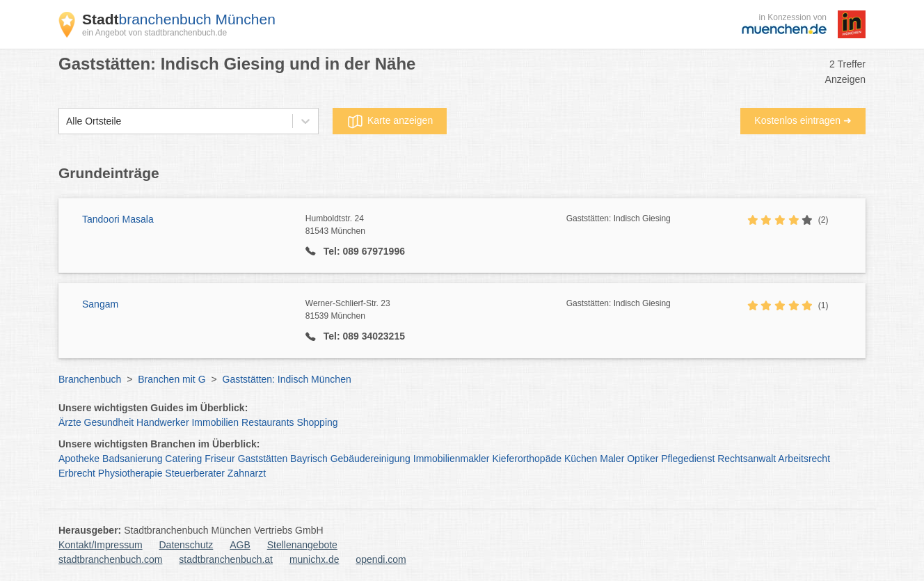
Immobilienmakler (452, 459)
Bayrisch (309, 459)
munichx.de (314, 559)
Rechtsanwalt (747, 459)
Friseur (220, 459)
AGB (240, 545)
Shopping (317, 422)
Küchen (581, 459)
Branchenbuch (90, 379)
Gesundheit (109, 422)
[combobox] (66, 121)
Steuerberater (195, 473)
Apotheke (79, 459)
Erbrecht (77, 473)
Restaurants (268, 422)
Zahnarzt (247, 473)
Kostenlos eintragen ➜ (803, 120)
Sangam (100, 304)
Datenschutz (186, 545)
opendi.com (381, 559)
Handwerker (162, 422)
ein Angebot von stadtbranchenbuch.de (154, 33)
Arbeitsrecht (804, 459)
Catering (183, 459)
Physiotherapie (130, 473)
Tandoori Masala (118, 219)
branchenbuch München (179, 19)
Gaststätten (263, 459)
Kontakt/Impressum (101, 545)
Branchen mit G (172, 379)
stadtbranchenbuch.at (226, 559)
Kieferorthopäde (527, 459)
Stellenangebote (302, 545)
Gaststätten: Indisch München (287, 379)
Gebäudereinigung (371, 459)
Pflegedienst (688, 459)
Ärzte (70, 422)
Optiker (643, 459)
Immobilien (215, 422)
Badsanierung (132, 459)
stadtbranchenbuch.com (110, 559)
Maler (612, 459)
